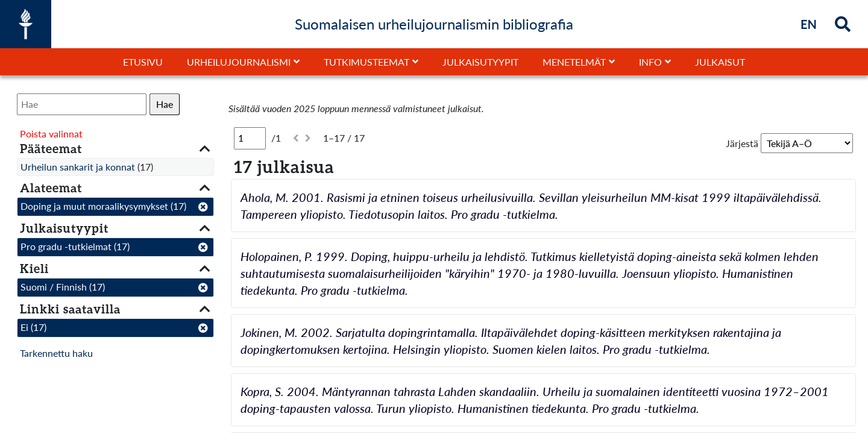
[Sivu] (250, 138)
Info (650, 62)
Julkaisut (720, 62)
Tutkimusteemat (366, 62)
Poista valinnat (51, 134)
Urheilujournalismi (239, 62)
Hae (165, 104)
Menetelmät (574, 62)
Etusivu (143, 62)
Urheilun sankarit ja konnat (78, 167)
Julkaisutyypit (480, 62)
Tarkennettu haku (56, 353)
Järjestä (742, 143)
